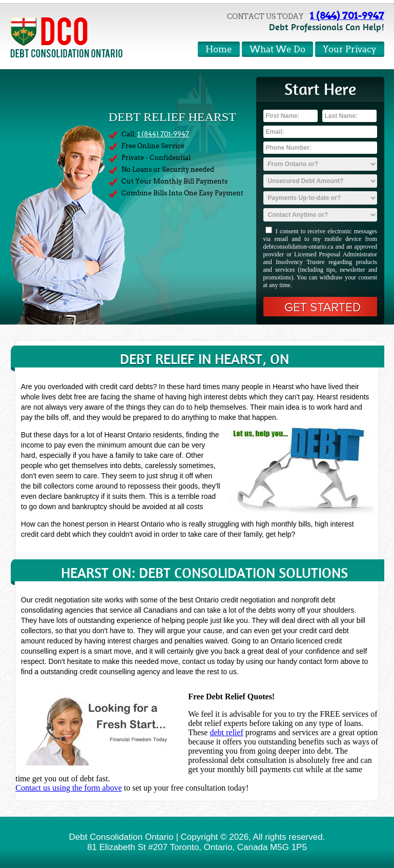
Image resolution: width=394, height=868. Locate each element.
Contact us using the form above (69, 788)
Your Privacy (350, 49)
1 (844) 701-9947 (347, 15)
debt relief (226, 732)
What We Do (277, 49)
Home (219, 49)
